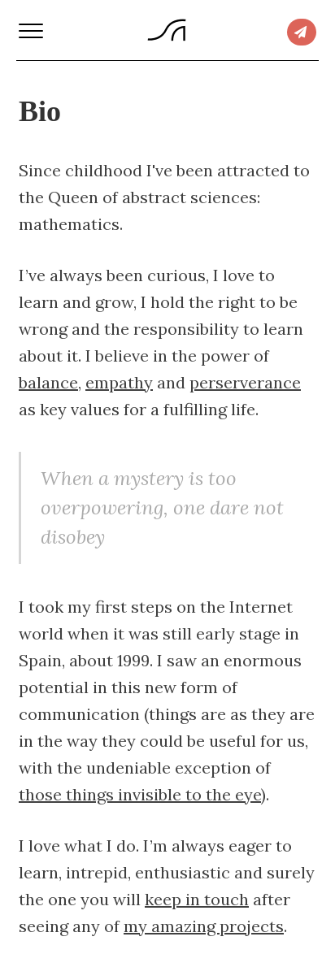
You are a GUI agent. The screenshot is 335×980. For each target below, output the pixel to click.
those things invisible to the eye (140, 794)
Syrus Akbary (167, 30)
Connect (302, 32)
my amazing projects (204, 926)
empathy (119, 382)
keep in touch (197, 899)
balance (48, 382)
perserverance (245, 382)
